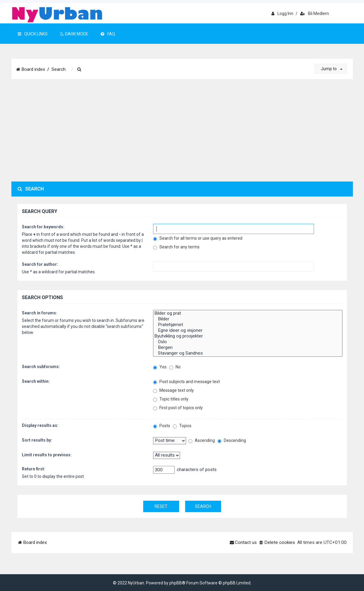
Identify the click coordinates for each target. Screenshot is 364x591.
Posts (162, 426)
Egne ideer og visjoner (248, 330)
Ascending (202, 441)
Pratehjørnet (248, 325)
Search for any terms (176, 247)
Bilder (248, 319)
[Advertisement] (182, 130)
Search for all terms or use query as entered (198, 238)
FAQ (108, 34)
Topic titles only (171, 399)
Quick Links (33, 34)
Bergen (248, 348)
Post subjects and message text (186, 382)
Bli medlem (315, 13)
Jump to (332, 69)
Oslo (248, 342)
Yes (160, 367)
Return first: (34, 469)
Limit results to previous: (47, 455)
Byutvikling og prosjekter (248, 336)
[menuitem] (80, 70)
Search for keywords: (43, 227)
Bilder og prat (248, 313)
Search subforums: (41, 367)
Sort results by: (37, 440)
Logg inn (282, 13)
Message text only (173, 390)
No (175, 367)
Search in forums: (40, 313)
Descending (232, 441)
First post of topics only (178, 408)
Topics (182, 426)
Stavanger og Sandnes (248, 353)
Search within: (36, 381)
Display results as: (40, 425)
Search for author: (40, 264)
